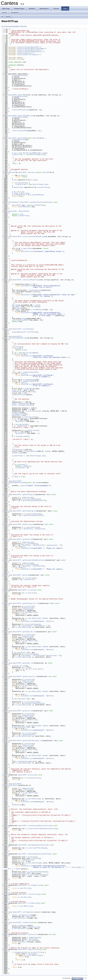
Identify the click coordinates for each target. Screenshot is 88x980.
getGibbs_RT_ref (19, 666)
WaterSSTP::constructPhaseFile (26, 280)
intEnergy (36, 514)
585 (5, 903)
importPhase (28, 248)
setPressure (13, 785)
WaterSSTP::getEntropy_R (23, 524)
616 (5, 949)
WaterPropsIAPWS (30, 153)
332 (5, 524)
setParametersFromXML (17, 483)
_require (23, 486)
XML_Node (31, 116)
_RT (28, 668)
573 (5, 885)
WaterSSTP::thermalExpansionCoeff (33, 845)
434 (5, 676)
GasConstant (22, 418)
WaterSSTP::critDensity (28, 903)
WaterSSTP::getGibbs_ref (23, 663)
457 (5, 711)
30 (5, 74)
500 (5, 775)
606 (5, 934)
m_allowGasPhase (19, 195)
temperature (27, 498)
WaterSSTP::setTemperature (24, 912)
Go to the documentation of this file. (14, 26)
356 (5, 560)
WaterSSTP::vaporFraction (29, 949)
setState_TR (23, 653)
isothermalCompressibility (45, 829)
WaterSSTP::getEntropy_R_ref (25, 676)
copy (25, 319)
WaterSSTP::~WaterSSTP (18, 211)
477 (5, 741)
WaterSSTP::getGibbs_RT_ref (25, 632)
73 (5, 138)
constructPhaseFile (20, 110)
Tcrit (27, 888)
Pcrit (27, 897)
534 (5, 826)
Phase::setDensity (20, 404)
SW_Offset (16, 415)
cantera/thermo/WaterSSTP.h (29, 47)
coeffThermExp (39, 848)
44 (5, 95)
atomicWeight (30, 380)
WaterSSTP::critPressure (29, 894)
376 (5, 590)
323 (5, 511)
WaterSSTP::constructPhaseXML (25, 237)
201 (5, 329)
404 (5, 632)
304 (5, 483)
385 (5, 603)
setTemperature (18, 414)
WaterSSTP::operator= (27, 172)
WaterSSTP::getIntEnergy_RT (25, 511)
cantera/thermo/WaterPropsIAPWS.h (32, 49)
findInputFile (35, 290)
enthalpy (35, 499)
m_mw (14, 192)
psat (34, 940)
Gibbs (34, 544)
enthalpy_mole (31, 430)
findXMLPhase (38, 310)
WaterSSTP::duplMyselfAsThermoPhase (35, 202)
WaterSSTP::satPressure (28, 934)
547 (5, 845)
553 (5, 854)
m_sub (14, 153)
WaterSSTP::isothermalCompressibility (34, 826)
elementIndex (28, 372)
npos (23, 374)
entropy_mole (31, 417)
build (20, 308)
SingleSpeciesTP (19, 75)
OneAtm (48, 451)
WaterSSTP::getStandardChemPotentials (29, 560)
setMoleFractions (19, 395)
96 (5, 172)
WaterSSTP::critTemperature (30, 885)
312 (5, 495)
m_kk (34, 669)
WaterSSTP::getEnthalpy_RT (24, 495)
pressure (29, 606)
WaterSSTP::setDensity (22, 923)
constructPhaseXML (20, 131)
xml (37, 305)
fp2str (75, 867)
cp (23, 578)
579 (5, 894)
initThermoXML (14, 338)
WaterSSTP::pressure (27, 775)
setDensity (16, 413)
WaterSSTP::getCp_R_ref (23, 711)
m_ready (15, 193)
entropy (35, 527)
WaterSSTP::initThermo (22, 329)
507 (5, 785)
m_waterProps (17, 155)
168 (5, 280)
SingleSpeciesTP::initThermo (24, 332)
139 (5, 237)
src (2, 17)
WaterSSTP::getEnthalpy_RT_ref (26, 603)
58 (5, 116)
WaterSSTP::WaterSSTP (17, 95)
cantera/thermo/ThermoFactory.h (31, 52)
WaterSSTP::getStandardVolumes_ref (28, 741)
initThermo (16, 347)
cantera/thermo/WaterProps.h (30, 50)
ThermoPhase (13, 202)
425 (5, 663)
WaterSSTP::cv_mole (26, 590)
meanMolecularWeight (27, 761)
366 (5, 575)
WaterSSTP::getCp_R (21, 575)
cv (33, 593)
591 (5, 912)
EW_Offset (20, 433)
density (36, 411)
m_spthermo (20, 465)
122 (5, 211)
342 (5, 539)
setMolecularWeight (20, 392)
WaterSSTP (37, 138)
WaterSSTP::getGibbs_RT (23, 539)
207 (5, 338)
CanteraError (26, 251)
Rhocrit (32, 612)
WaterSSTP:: (18, 336)
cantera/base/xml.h (25, 53)
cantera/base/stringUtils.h (29, 55)
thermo (8, 17)
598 (5, 923)
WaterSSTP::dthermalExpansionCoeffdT (34, 854)
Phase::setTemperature (21, 405)
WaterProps (34, 155)
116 (5, 202)
